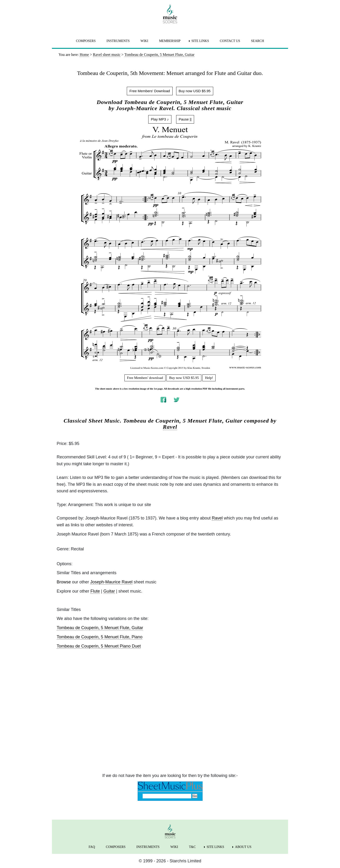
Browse (64, 582)
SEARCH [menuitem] (257, 41)
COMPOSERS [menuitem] (86, 41)
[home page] (170, 14)
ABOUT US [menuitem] (243, 847)
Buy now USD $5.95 (195, 91)
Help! (209, 378)
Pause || (185, 119)
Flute (95, 591)
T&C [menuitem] (192, 847)
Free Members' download (145, 378)
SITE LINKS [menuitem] (200, 41)
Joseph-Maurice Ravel (111, 582)
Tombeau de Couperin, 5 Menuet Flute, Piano (100, 637)
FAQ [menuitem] (92, 847)
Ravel (170, 427)
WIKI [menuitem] (144, 41)
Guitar (109, 591)
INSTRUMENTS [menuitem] (118, 41)
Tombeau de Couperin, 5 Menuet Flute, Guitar (100, 628)
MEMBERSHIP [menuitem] (170, 41)
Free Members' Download (150, 91)
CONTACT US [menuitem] (230, 41)
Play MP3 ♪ (160, 119)
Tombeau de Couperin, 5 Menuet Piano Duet (99, 646)
